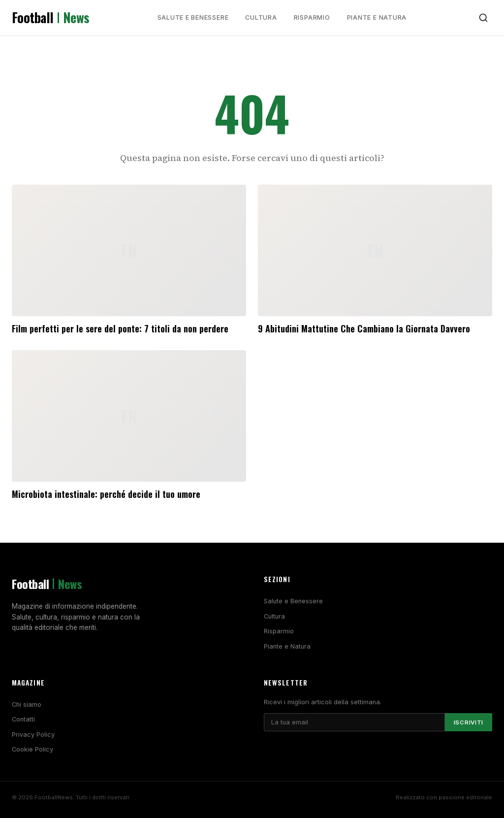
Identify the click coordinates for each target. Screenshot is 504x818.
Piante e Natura (377, 17)
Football (51, 18)
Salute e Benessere (193, 17)
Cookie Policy (32, 749)
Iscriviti (469, 722)
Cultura (261, 17)
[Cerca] (483, 18)
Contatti (23, 719)
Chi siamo (27, 704)
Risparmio (312, 17)
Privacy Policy (33, 735)
